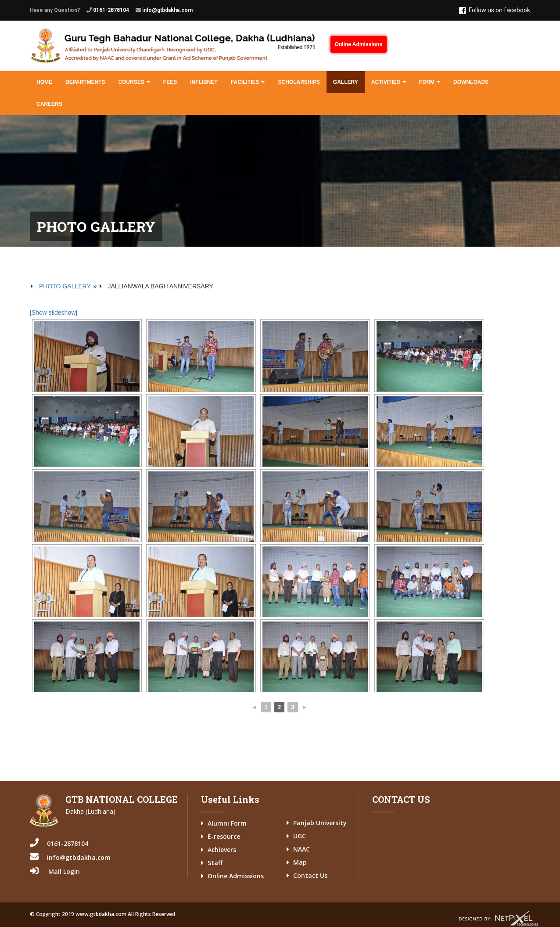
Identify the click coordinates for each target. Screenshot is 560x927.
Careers (49, 104)
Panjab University (320, 823)
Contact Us (310, 875)
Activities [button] (389, 82)
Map (300, 862)
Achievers (222, 850)
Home (44, 82)
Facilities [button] (248, 82)
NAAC (302, 849)
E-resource (224, 836)
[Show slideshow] (54, 313)
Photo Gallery (65, 286)
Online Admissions (359, 44)
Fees (170, 82)
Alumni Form (227, 823)
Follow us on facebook (495, 10)
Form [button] (430, 82)
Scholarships (299, 82)
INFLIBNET (204, 82)
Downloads (471, 82)
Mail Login (64, 871)
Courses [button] (134, 82)
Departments (85, 82)
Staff (215, 863)
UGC (300, 836)
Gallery (346, 82)
